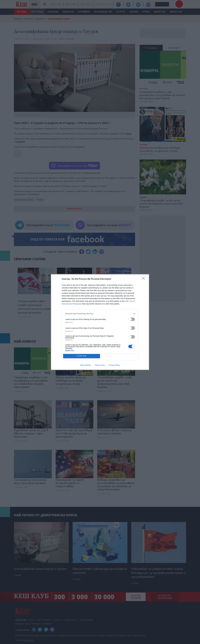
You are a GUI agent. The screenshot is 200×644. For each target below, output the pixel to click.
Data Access (100, 365)
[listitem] (100, 314)
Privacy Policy (114, 365)
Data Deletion (86, 365)
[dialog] (100, 322)
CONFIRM (82, 356)
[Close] (144, 279)
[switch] (132, 319)
